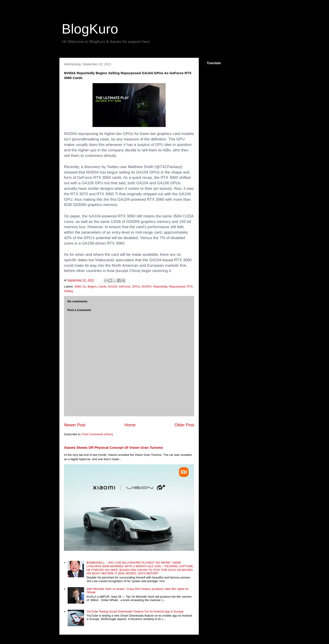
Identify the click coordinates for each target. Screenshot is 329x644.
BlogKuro (90, 29)
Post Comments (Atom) (98, 434)
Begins (92, 286)
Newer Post (75, 425)
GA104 (112, 286)
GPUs (136, 286)
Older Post (184, 425)
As (84, 286)
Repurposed (177, 286)
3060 (78, 286)
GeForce (125, 286)
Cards (102, 286)
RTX (190, 286)
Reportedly (160, 286)
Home (130, 425)
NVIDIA (147, 286)
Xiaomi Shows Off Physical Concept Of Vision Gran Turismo (114, 447)
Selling (68, 291)
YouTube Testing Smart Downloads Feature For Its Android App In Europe (135, 611)
